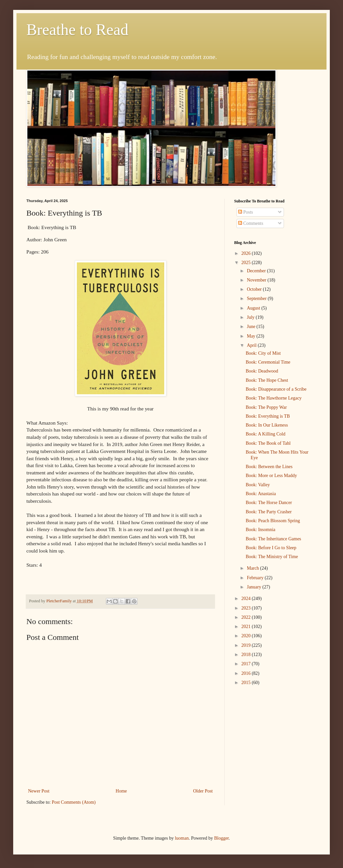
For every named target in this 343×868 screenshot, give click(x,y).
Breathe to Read (77, 30)
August (254, 308)
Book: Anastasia (261, 494)
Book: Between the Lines (269, 467)
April (252, 345)
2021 (247, 627)
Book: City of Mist (263, 353)
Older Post (203, 791)
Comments (251, 223)
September (257, 299)
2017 (247, 664)
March (253, 568)
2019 (247, 645)
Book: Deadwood (262, 371)
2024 (247, 599)
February (256, 578)
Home (121, 791)
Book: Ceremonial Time (268, 362)
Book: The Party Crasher (269, 512)
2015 (247, 683)
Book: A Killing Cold (265, 434)
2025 (247, 263)
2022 (247, 617)
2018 (247, 655)
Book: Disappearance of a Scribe (276, 389)
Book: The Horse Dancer (269, 503)
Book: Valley (258, 485)
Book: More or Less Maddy (271, 476)
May (251, 336)
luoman (182, 838)
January (254, 587)
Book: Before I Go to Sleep (271, 548)
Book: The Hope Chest (267, 380)
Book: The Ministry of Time (272, 557)
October (255, 289)
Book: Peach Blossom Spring (273, 521)
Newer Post (39, 791)
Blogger (221, 838)
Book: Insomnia (261, 530)
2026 (247, 253)
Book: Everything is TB (268, 416)
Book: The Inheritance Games (273, 539)
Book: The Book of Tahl (268, 443)
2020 (247, 636)
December (257, 271)
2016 (247, 673)
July (251, 317)
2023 (247, 608)
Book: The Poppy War (266, 407)
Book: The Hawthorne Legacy (274, 398)
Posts (246, 212)
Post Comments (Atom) (74, 802)
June (251, 327)
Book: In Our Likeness (267, 425)
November (257, 280)
